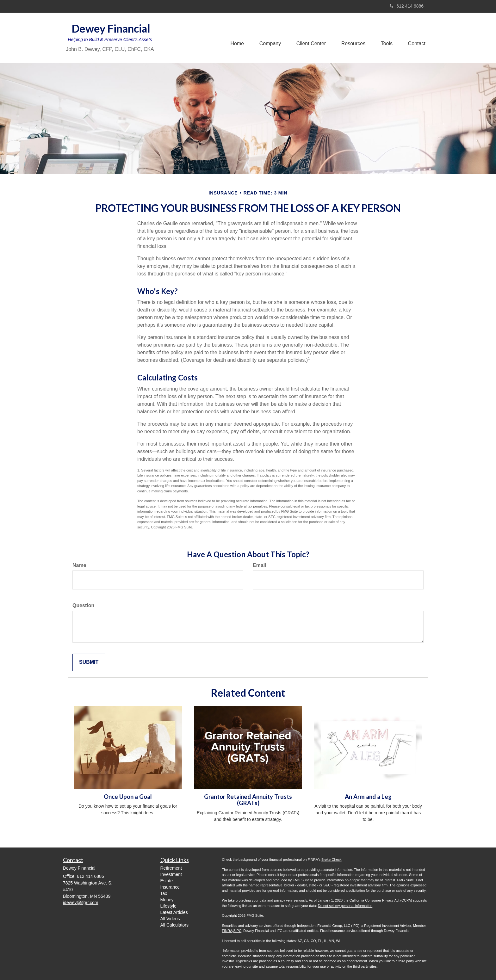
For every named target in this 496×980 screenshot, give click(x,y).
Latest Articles (174, 912)
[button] (268, 38)
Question (83, 605)
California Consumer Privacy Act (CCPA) (381, 900)
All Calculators (174, 925)
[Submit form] (89, 662)
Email (260, 565)
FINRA (227, 931)
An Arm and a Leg (368, 797)
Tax (164, 893)
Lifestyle (168, 906)
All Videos (170, 919)
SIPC (238, 931)
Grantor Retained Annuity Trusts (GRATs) (248, 800)
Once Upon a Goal (128, 797)
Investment (171, 874)
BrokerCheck (332, 860)
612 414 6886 (407, 6)
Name (79, 565)
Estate (167, 881)
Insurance (170, 887)
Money (167, 900)
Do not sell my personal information (345, 906)
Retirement (171, 868)
